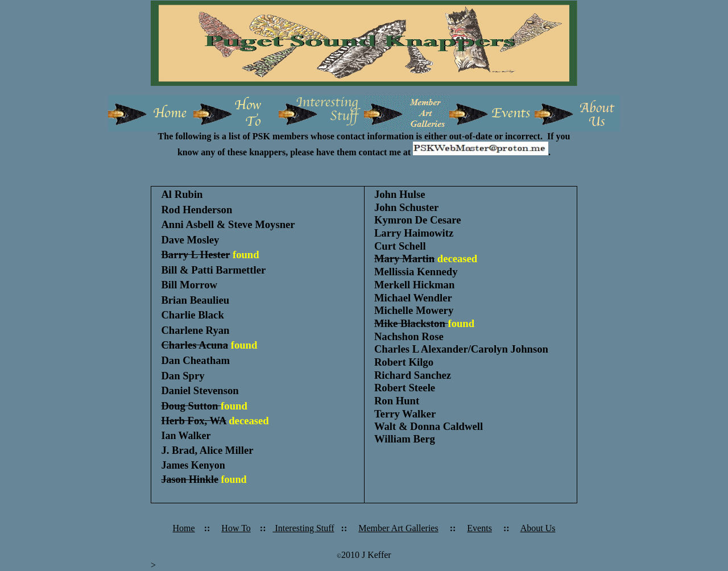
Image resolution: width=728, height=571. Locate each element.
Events (479, 528)
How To (236, 528)
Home (184, 528)
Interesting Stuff (303, 528)
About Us (538, 528)
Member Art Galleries (398, 528)
